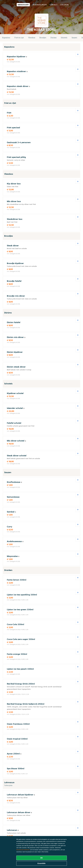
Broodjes (43, 38)
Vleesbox (32, 38)
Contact (53, 5)
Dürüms (53, 38)
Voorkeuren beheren (23, 850)
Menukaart (23, 5)
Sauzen (74, 38)
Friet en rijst (19, 38)
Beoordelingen (40, 5)
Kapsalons (6, 38)
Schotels (64, 38)
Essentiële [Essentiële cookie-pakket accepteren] (41, 863)
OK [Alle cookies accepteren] (41, 858)
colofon (64, 5)
